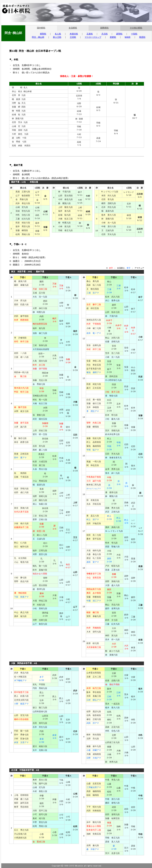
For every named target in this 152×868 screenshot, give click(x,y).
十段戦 (134, 34)
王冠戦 (73, 37)
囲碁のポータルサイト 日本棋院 (15, 9)
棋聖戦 (43, 34)
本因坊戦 (74, 34)
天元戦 (104, 34)
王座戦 (90, 34)
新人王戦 (57, 37)
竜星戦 (142, 37)
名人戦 (58, 34)
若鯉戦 (113, 37)
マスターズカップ (93, 37)
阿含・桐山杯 (38, 37)
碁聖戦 (119, 34)
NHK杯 (128, 37)
